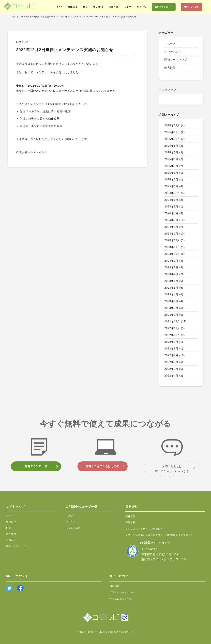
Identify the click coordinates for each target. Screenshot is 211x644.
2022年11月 (175, 328)
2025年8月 (174, 146)
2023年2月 (174, 308)
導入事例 (98, 7)
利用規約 (114, 586)
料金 (85, 7)
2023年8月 (174, 267)
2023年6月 (174, 281)
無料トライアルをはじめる (103, 466)
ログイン (142, 7)
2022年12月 (175, 322)
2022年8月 (174, 349)
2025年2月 (174, 180)
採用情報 (130, 522)
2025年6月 (174, 159)
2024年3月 (175, 220)
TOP (60, 7)
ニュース (170, 43)
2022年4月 (174, 376)
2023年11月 (175, 247)
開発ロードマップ (176, 60)
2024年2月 (174, 227)
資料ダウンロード (164, 7)
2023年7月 (174, 274)
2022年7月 (175, 355)
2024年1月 (175, 234)
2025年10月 (175, 139)
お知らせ (113, 7)
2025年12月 (175, 125)
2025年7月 (174, 152)
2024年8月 (174, 200)
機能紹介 (73, 7)
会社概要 (130, 516)
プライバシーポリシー (122, 592)
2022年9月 (174, 342)
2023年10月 (175, 254)
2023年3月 (174, 301)
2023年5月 (174, 288)
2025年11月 (175, 132)
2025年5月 (174, 166)
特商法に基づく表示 (121, 599)
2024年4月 (174, 213)
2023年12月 (175, 240)
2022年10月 (175, 335)
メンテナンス (173, 52)
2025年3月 (174, 173)
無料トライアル (192, 7)
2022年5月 (174, 369)
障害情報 (170, 68)
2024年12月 (175, 193)
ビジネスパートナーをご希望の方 (144, 529)
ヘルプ (128, 7)
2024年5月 (174, 207)
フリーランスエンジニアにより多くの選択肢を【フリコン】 (159, 535)
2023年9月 (174, 261)
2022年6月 (174, 362)
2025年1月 (174, 186)
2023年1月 (174, 315)
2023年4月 (174, 294)
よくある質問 (73, 528)
